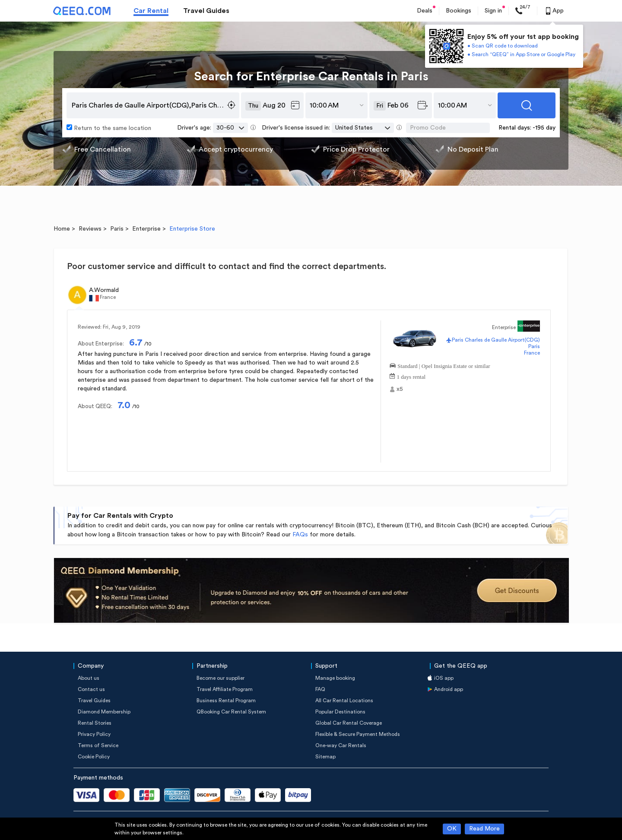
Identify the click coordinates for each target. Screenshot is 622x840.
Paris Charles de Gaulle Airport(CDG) (496, 340)
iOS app (444, 678)
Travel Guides (206, 11)
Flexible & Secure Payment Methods (358, 734)
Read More (484, 829)
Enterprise (146, 229)
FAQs (300, 535)
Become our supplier (221, 678)
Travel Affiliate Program (225, 689)
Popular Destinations (340, 712)
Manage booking (335, 678)
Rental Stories (95, 723)
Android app (449, 689)
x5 (400, 389)
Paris (117, 229)
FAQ (320, 689)
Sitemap (325, 757)
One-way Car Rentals (341, 745)
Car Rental (151, 11)
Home (62, 229)
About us (89, 678)
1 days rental (411, 376)
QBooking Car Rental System (231, 712)
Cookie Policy (94, 757)
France (532, 353)
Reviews (90, 229)
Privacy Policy (94, 734)
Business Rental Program (226, 701)
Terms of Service (98, 745)
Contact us (91, 689)
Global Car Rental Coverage (349, 723)
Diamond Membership (104, 712)
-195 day (544, 128)
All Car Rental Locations (344, 701)
